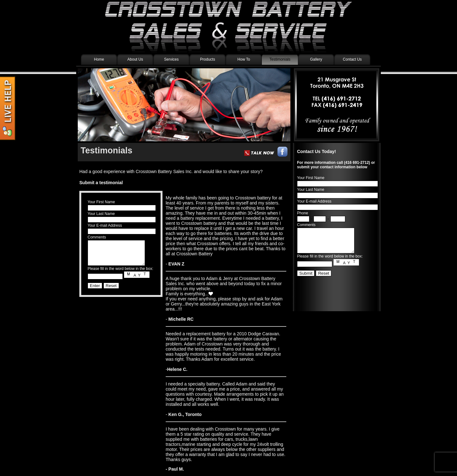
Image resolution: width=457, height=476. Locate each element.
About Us (135, 59)
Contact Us (352, 59)
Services (171, 59)
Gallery (316, 59)
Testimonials (280, 59)
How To (244, 59)
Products (207, 59)
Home (99, 59)
